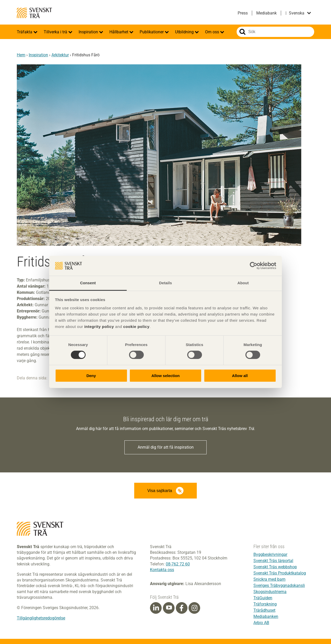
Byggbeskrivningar (270, 554)
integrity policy (99, 327)
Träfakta (25, 32)
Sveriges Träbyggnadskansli (279, 585)
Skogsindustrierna (270, 592)
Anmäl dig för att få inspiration (166, 447)
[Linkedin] (156, 608)
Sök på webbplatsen (242, 32)
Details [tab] (165, 283)
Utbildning (185, 32)
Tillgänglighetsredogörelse (41, 618)
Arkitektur (60, 55)
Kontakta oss (162, 570)
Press (243, 13)
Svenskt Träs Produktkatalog (280, 573)
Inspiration (89, 32)
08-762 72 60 (178, 564)
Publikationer (152, 32)
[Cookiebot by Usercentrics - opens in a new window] (254, 266)
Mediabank (266, 13)
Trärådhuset (264, 610)
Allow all (240, 376)
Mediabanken (266, 616)
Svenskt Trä (34, 13)
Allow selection (165, 376)
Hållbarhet (119, 32)
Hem (21, 55)
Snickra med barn (269, 579)
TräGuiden (263, 598)
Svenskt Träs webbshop (275, 567)
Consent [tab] (88, 283)
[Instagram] (194, 608)
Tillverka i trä (56, 32)
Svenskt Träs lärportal (273, 561)
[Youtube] (169, 608)
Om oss (213, 32)
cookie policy (136, 327)
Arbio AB (261, 623)
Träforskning (265, 604)
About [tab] (243, 283)
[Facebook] (182, 608)
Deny (91, 376)
